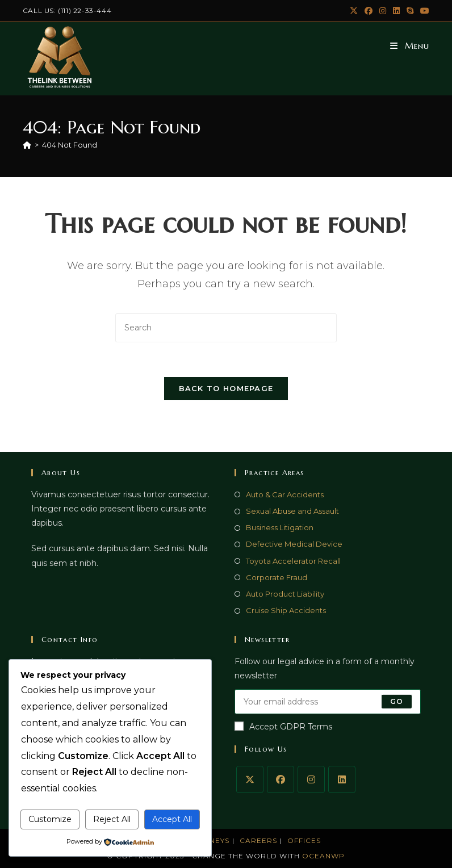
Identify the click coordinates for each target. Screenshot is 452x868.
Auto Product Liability (285, 594)
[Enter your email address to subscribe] (328, 702)
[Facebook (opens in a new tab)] (369, 11)
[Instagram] (311, 779)
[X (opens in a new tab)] (354, 11)
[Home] (27, 145)
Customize (50, 819)
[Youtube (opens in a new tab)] (423, 11)
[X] (250, 779)
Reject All (112, 819)
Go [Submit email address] (397, 701)
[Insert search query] (226, 328)
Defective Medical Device (294, 544)
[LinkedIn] (342, 779)
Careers (258, 840)
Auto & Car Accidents (285, 494)
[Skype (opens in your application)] (410, 11)
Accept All (172, 819)
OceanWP (323, 856)
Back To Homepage (226, 388)
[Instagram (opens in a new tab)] (383, 11)
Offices (304, 840)
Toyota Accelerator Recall (293, 561)
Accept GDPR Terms (283, 727)
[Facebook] (281, 779)
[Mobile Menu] (410, 46)
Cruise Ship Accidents (286, 610)
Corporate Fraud (277, 577)
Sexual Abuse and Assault (292, 511)
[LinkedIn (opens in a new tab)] (396, 11)
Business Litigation (280, 527)
